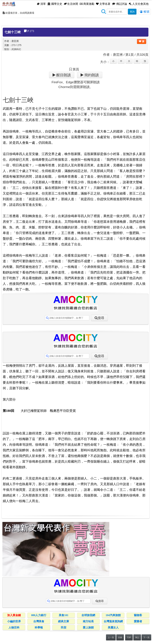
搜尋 (101, 318)
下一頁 (146, 638)
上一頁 (111, 638)
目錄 (120, 638)
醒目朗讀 (63, 75)
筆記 (137, 638)
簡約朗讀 (91, 75)
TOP (129, 638)
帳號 (145, 12)
